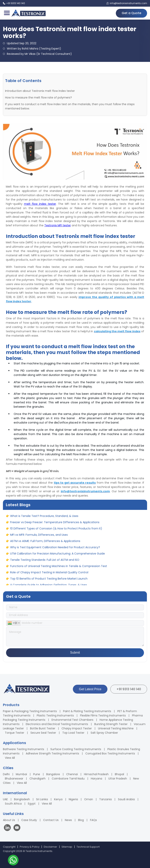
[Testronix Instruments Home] (28, 13)
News (68, 820)
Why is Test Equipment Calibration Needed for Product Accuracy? (55, 550)
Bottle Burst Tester (43, 728)
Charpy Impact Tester (77, 728)
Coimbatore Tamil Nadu (68, 779)
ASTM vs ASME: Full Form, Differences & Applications (45, 544)
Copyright (9, 847)
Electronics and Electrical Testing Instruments (57, 724)
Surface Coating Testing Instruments (76, 749)
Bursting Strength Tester (111, 724)
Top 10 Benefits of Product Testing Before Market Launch (49, 581)
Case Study (29, 820)
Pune (37, 774)
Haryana (96, 779)
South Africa (13, 804)
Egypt (32, 804)
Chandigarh (37, 779)
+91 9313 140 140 (129, 689)
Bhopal (119, 774)
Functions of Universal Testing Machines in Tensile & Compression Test (59, 569)
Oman (89, 799)
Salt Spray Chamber (104, 733)
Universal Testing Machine (116, 728)
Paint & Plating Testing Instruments (87, 711)
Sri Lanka (42, 799)
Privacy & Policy (30, 847)
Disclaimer (50, 847)
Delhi (6, 774)
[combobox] (13, 623)
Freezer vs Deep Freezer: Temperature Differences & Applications (55, 525)
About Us (9, 820)
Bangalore (53, 774)
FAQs (93, 820)
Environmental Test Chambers (72, 720)
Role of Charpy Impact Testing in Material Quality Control (49, 575)
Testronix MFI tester (58, 225)
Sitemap (67, 847)
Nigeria (73, 799)
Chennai (72, 774)
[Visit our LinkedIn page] (8, 828)
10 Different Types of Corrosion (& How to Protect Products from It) (56, 531)
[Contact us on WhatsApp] (13, 861)
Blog (81, 820)
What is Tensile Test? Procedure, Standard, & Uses (44, 519)
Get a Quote (131, 13)
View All (10, 758)
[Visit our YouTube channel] (17, 828)
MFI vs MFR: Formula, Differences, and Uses (39, 537)
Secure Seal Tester (43, 733)
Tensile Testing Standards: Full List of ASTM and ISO (45, 563)
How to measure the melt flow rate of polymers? (38, 98)
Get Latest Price (90, 689)
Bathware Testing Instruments (24, 749)
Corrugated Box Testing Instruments (110, 753)
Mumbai (21, 774)
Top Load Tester (73, 733)
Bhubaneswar (14, 779)
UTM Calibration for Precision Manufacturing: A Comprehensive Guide (58, 556)
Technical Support (88, 847)
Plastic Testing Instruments (55, 715)
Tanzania (105, 799)
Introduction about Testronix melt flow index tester (40, 91)
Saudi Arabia (126, 799)
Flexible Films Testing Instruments (103, 715)
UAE (5, 799)
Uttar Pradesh (118, 779)
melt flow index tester (40, 204)
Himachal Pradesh (96, 774)
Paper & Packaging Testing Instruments (30, 711)
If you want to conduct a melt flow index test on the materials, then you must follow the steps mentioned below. (70, 106)
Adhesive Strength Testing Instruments (52, 753)
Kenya (58, 799)
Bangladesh (22, 799)
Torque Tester (15, 733)
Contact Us (51, 820)
